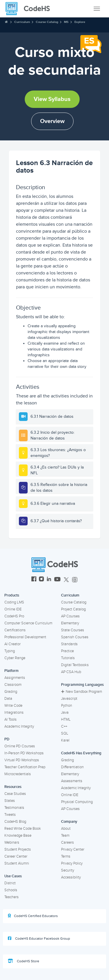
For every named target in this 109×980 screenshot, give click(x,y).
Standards (69, 644)
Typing (10, 651)
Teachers (11, 897)
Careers (67, 842)
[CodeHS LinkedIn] (49, 580)
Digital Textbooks (75, 665)
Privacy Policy (72, 863)
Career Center (16, 856)
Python (67, 706)
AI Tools (10, 719)
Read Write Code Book (23, 829)
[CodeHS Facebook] (34, 580)
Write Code (13, 706)
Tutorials (68, 658)
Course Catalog (47, 22)
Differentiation (72, 767)
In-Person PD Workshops (24, 753)
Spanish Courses (75, 637)
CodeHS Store (24, 961)
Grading (11, 692)
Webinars (12, 842)
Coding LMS (14, 602)
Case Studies (15, 794)
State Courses (73, 630)
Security (68, 870)
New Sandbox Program (82, 692)
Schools (11, 890)
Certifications (15, 630)
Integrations (14, 713)
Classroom (13, 685)
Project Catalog (73, 609)
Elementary (70, 623)
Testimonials (14, 808)
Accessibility (71, 877)
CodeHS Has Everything (81, 753)
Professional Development (25, 637)
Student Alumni (17, 863)
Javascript (69, 699)
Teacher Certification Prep (25, 767)
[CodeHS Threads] (75, 580)
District (10, 883)
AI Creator (12, 644)
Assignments (15, 678)
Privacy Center (73, 849)
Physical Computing (77, 802)
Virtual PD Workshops (22, 760)
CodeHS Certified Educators (33, 916)
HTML (66, 719)
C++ (64, 726)
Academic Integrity (19, 726)
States (10, 801)
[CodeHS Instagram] (41, 580)
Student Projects (18, 849)
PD (7, 739)
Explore (80, 22)
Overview (52, 121)
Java (65, 713)
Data (8, 699)
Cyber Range (15, 658)
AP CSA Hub (71, 672)
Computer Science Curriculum (28, 623)
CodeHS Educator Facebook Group (39, 939)
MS (66, 22)
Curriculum (22, 22)
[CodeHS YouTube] (57, 580)
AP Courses (70, 616)
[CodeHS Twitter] (66, 580)
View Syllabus (52, 99)
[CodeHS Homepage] (30, 9)
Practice (67, 651)
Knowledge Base (18, 836)
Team (65, 836)
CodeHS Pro (14, 616)
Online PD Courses (20, 746)
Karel (65, 740)
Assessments (72, 781)
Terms (66, 856)
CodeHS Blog (15, 822)
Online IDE (13, 609)
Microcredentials (18, 774)
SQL (65, 733)
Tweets (10, 815)
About (66, 829)
